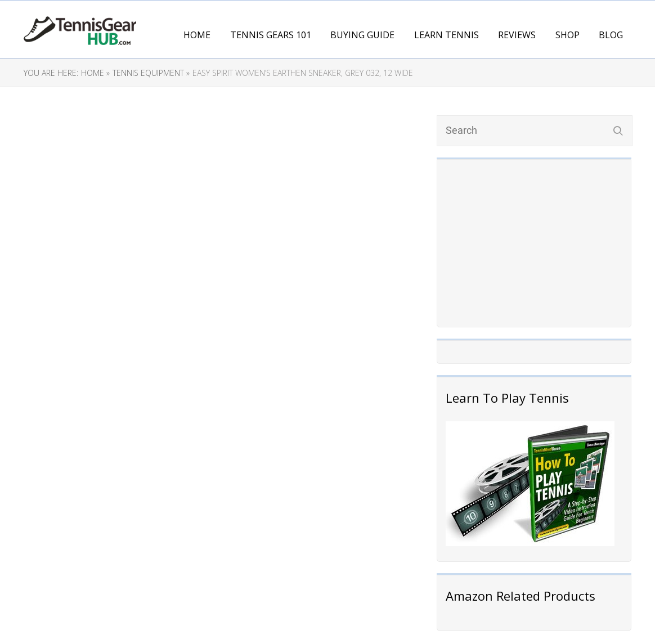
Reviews (517, 35)
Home (197, 35)
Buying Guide (362, 35)
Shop (567, 35)
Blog (611, 35)
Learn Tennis (447, 35)
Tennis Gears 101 (271, 35)
